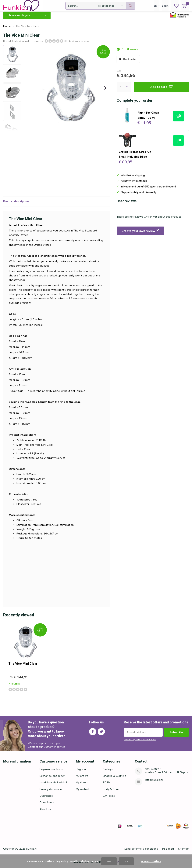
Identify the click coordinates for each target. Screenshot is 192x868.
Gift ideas (109, 799)
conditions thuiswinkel (53, 785)
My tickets (82, 785)
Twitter (101, 734)
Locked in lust (21, 44)
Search (130, 6)
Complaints (47, 805)
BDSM (107, 785)
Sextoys (108, 772)
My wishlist (83, 792)
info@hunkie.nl (154, 783)
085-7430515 (153, 772)
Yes (109, 861)
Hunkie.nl (32, 851)
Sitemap (183, 851)
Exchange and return (53, 779)
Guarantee (46, 799)
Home (7, 29)
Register (81, 772)
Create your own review (140, 234)
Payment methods (51, 772)
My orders (82, 779)
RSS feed (168, 851)
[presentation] (105, 91)
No (126, 861)
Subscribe (176, 735)
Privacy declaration (52, 792)
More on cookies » (151, 861)
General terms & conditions (141, 851)
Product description (16, 204)
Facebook (93, 734)
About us (45, 812)
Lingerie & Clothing (115, 779)
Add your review (79, 44)
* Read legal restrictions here (140, 742)
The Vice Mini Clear (23, 666)
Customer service (54, 750)
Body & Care (111, 792)
